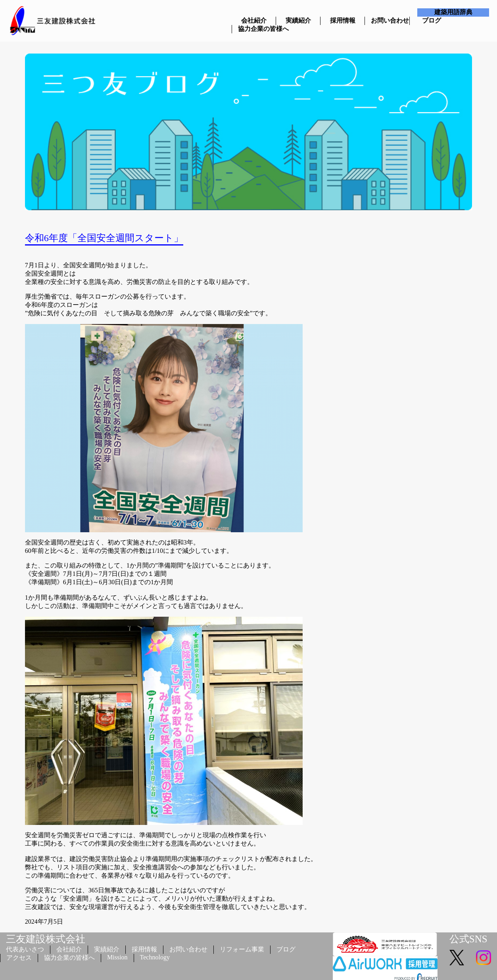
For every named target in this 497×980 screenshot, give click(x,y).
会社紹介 (254, 20)
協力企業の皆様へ (254, 29)
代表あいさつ (25, 949)
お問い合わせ (387, 20)
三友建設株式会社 (46, 939)
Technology (155, 957)
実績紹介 (298, 20)
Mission (117, 957)
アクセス (19, 958)
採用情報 (343, 20)
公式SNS (468, 939)
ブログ (432, 20)
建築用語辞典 (453, 12)
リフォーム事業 (242, 949)
